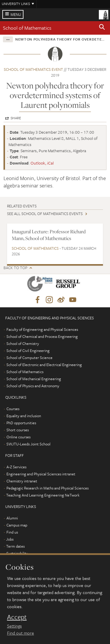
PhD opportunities (21, 423)
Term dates (15, 546)
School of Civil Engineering (28, 350)
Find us (12, 532)
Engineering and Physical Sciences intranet (41, 474)
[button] (102, 28)
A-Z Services (16, 467)
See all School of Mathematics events (45, 214)
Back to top (15, 268)
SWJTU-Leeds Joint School (28, 444)
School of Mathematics (27, 28)
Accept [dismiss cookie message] (17, 617)
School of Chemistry (23, 343)
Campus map (17, 525)
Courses (13, 409)
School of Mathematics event (33, 69)
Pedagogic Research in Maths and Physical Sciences (48, 488)
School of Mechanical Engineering (34, 379)
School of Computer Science (29, 358)
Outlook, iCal (42, 163)
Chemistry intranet (22, 481)
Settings (14, 626)
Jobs (10, 539)
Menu (16, 14)
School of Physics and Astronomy (33, 386)
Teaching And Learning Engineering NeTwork (43, 495)
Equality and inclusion (24, 416)
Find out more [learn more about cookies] (21, 633)
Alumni (12, 518)
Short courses (18, 430)
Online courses (18, 437)
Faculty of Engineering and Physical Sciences (42, 329)
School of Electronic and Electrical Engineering (44, 365)
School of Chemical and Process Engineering (42, 336)
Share (16, 118)
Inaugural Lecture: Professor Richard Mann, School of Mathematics (49, 235)
